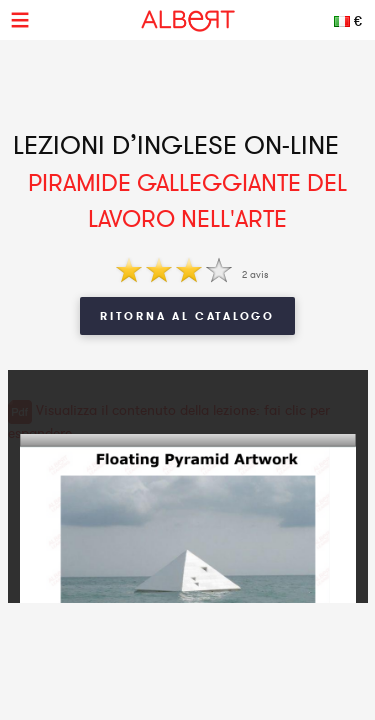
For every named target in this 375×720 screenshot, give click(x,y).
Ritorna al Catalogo (187, 316)
